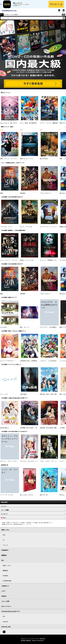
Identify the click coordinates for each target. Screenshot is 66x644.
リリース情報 (33, 512)
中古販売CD (21, 17)
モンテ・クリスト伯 (26, 229)
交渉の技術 (23, 396)
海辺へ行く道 (44, 497)
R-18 (33, 520)
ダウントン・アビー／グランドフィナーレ (13, 463)
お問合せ (4, 598)
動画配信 (4, 557)
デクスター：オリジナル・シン (29, 463)
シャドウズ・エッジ (6, 229)
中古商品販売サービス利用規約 (32, 525)
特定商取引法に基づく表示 (7, 526)
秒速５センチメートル (26, 161)
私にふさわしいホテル (26, 497)
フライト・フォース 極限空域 (49, 125)
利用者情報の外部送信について (19, 526)
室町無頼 (23, 195)
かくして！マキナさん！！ (8, 363)
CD (8, 17)
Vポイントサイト (6, 608)
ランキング (33, 516)
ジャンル (33, 508)
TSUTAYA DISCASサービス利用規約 (18, 525)
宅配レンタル (7, 567)
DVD (3, 17)
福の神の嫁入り (5, 430)
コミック (14, 17)
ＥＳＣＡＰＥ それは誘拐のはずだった (51, 329)
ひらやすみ (3, 329)
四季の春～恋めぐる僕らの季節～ (49, 396)
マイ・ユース (4, 396)
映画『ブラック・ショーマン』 (9, 161)
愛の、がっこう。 (25, 329)
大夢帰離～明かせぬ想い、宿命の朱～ (31, 430)
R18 (63, 17)
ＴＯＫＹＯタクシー (46, 195)
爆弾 (2, 195)
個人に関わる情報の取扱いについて (46, 525)
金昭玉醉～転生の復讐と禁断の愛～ (50, 430)
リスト (59, 14)
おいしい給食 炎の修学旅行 (28, 125)
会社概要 (3, 525)
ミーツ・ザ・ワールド (7, 497)
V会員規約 (8, 525)
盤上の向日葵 (44, 161)
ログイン (64, 14)
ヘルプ (3, 593)
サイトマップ (29, 526)
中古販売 (5, 578)
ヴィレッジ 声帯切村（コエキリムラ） (51, 262)
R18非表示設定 (7, 583)
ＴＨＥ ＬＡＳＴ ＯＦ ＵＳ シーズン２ (53, 463)
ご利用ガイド (5, 588)
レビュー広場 (5, 603)
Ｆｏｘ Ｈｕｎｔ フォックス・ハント (12, 262)
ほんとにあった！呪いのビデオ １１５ (12, 125)
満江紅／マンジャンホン (27, 262)
